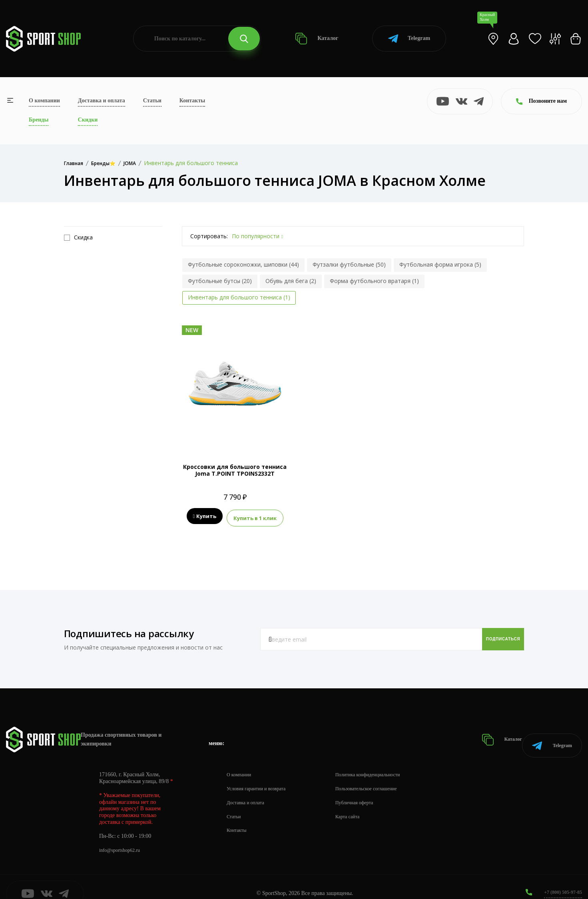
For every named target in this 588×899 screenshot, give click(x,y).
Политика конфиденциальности (384, 761)
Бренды (39, 120)
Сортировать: (209, 236)
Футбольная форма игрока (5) (440, 264)
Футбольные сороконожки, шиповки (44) (243, 264)
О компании (44, 101)
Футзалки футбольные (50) (349, 264)
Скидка (78, 237)
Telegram (409, 39)
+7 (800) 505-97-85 (560, 879)
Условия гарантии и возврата (261, 775)
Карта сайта (360, 803)
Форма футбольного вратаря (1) (374, 281)
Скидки (88, 120)
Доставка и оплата (102, 101)
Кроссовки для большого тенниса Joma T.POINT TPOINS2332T (235, 470)
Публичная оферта (368, 789)
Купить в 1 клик (255, 516)
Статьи (152, 101)
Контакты (192, 101)
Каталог (317, 39)
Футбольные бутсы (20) (220, 281)
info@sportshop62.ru (123, 837)
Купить (205, 516)
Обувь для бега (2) (291, 281)
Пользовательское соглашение (382, 775)
